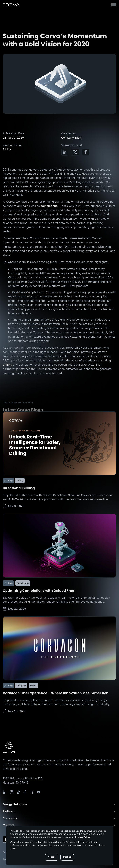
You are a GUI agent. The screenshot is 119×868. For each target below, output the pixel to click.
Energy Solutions (15, 804)
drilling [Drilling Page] (7, 365)
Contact (9, 825)
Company (10, 818)
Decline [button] (67, 857)
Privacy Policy (83, 837)
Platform (9, 811)
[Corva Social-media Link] (5, 792)
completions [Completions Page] (49, 206)
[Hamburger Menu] (114, 5)
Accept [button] (52, 857)
